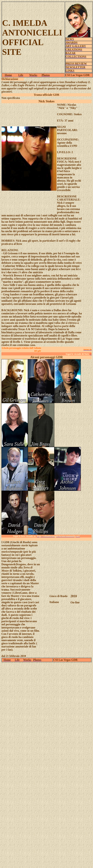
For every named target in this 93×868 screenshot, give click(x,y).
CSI (68, 75)
